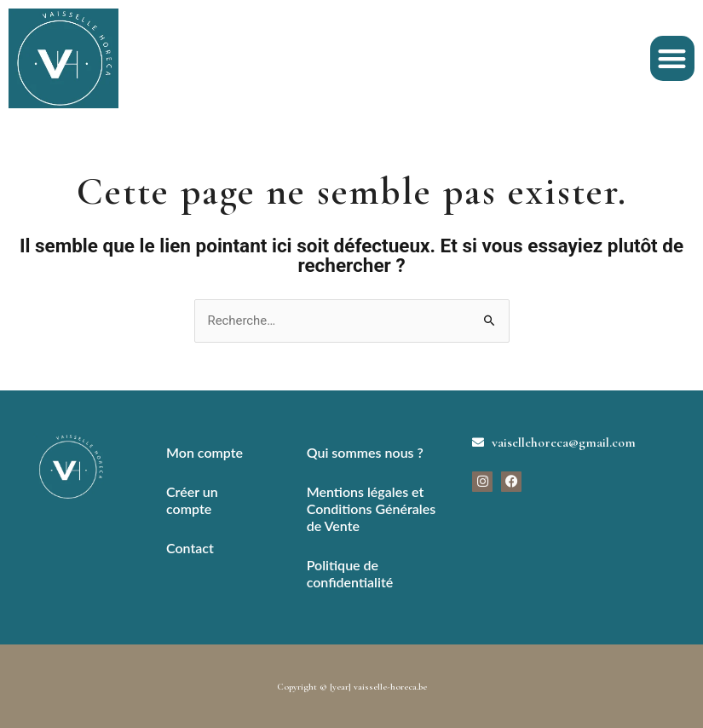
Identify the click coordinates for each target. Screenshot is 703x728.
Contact (190, 548)
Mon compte (205, 452)
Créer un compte (192, 500)
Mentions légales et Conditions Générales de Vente (371, 508)
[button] (673, 58)
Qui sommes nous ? (365, 452)
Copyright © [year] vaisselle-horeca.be (352, 687)
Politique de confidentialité (350, 573)
